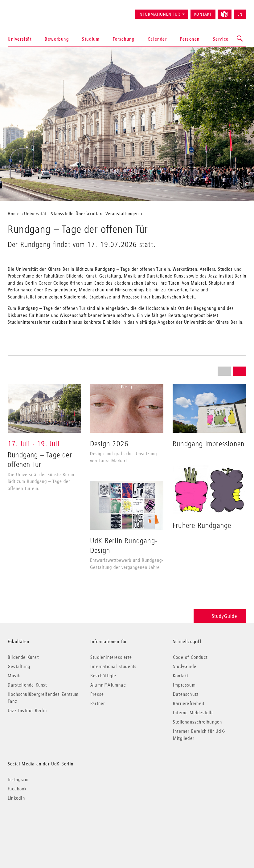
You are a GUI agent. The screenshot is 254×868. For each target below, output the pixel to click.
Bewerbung (57, 39)
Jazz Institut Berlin (27, 710)
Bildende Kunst (23, 657)
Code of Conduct (190, 657)
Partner (98, 703)
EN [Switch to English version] (240, 14)
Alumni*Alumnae (108, 685)
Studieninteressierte (111, 657)
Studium (91, 39)
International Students (113, 666)
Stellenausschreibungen (197, 722)
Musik (14, 675)
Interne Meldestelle (193, 712)
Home (14, 213)
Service (221, 39)
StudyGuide (220, 616)
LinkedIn (16, 798)
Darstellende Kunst (27, 685)
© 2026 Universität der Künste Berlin (40, 824)
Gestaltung (19, 666)
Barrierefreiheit (189, 703)
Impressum (184, 685)
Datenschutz (186, 694)
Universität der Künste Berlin (32, 11)
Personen (190, 39)
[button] (240, 39)
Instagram (18, 779)
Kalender (157, 39)
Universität (20, 39)
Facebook (17, 789)
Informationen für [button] (159, 14)
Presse (97, 694)
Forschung (124, 39)
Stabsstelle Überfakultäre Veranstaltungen (95, 213)
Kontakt (203, 14)
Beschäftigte (103, 675)
